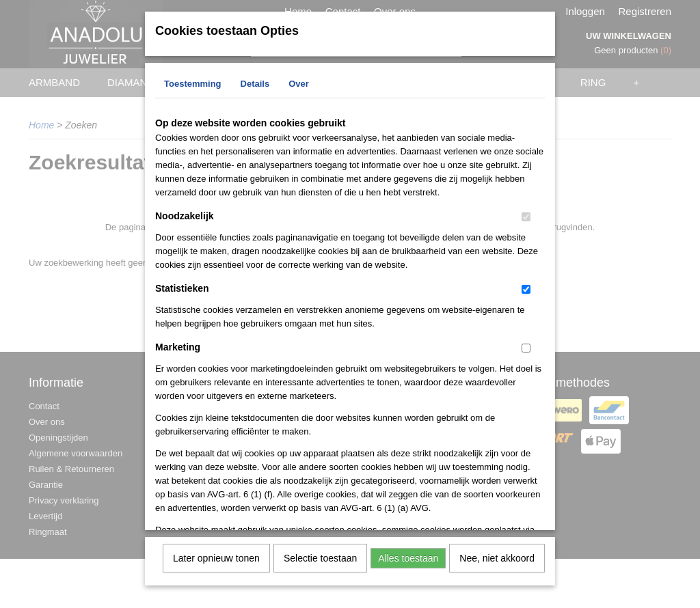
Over (299, 82)
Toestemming (193, 82)
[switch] (526, 216)
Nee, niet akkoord (497, 557)
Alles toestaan (408, 557)
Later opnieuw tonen (216, 557)
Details (255, 82)
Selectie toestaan (320, 557)
